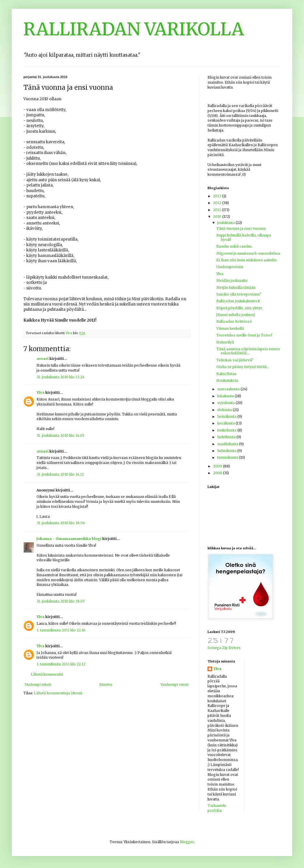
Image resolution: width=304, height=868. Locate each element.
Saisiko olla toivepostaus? (239, 294)
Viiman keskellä (230, 328)
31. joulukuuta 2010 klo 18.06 (61, 523)
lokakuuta (226, 396)
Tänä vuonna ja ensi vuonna (241, 228)
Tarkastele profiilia (217, 808)
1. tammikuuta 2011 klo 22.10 (61, 630)
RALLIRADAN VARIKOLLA (134, 29)
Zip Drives (231, 648)
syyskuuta (226, 403)
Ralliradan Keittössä (234, 321)
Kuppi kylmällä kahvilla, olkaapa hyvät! (244, 237)
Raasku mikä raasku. (234, 246)
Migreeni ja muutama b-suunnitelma (248, 253)
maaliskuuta (228, 444)
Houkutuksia (227, 380)
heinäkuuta (227, 416)
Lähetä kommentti (47, 674)
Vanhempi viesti (175, 685)
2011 (217, 210)
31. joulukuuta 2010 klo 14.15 (60, 474)
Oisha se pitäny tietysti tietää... (243, 367)
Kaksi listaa (226, 374)
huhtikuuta (227, 437)
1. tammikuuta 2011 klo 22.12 (61, 664)
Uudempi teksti (38, 685)
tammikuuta (228, 457)
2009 (218, 466)
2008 (218, 473)
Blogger (187, 842)
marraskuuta (229, 389)
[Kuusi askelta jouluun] (236, 315)
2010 (218, 216)
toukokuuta (227, 430)
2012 (218, 203)
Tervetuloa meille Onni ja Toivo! (244, 335)
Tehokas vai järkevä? (235, 360)
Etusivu (106, 685)
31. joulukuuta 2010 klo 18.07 (61, 601)
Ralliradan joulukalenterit (238, 301)
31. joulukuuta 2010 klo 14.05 (61, 435)
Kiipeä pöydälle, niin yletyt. (240, 308)
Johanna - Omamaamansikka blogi (69, 539)
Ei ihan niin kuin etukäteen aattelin (246, 260)
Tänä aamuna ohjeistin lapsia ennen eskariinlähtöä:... (248, 351)
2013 (218, 196)
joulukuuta (226, 223)
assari (43, 359)
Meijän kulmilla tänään (236, 288)
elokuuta (225, 410)
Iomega (214, 648)
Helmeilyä (225, 342)
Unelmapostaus (230, 267)
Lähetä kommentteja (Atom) (58, 693)
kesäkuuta (226, 423)
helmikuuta (227, 451)
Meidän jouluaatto (232, 281)
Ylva (40, 392)
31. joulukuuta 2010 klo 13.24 (61, 377)
